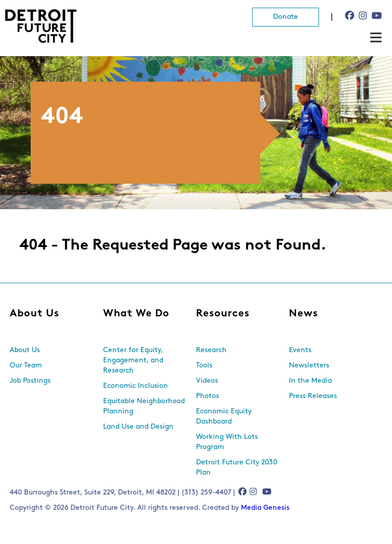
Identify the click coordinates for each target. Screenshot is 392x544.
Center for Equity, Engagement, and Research (133, 361)
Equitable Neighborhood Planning (144, 406)
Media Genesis (265, 508)
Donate (286, 17)
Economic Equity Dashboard (224, 417)
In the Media (310, 381)
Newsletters (309, 366)
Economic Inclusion (136, 386)
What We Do (136, 314)
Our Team (26, 366)
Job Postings (30, 381)
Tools (204, 366)
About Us (34, 314)
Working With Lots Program (227, 442)
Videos (207, 381)
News (303, 314)
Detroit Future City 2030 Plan (237, 468)
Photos (207, 396)
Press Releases (313, 396)
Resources (223, 314)
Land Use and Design (138, 427)
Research (211, 350)
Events (300, 350)
